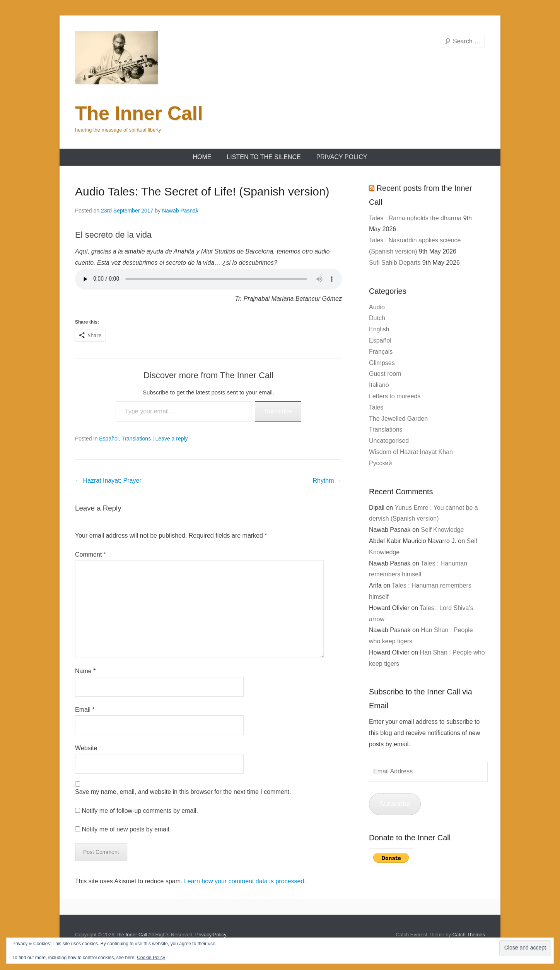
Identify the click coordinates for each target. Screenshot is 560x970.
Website (86, 748)
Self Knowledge (442, 530)
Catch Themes (469, 935)
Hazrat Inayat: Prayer (108, 481)
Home (202, 157)
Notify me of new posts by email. (126, 829)
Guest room (385, 374)
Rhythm (327, 481)
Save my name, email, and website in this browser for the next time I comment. (183, 792)
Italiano (379, 385)
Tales (376, 407)
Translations (136, 439)
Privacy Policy (342, 157)
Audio (377, 307)
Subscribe (278, 411)
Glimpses (382, 363)
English (379, 329)
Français (381, 352)
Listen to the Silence (264, 157)
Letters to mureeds (395, 396)
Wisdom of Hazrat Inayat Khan (411, 452)
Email (85, 710)
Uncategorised (389, 441)
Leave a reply (172, 439)
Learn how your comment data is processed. (245, 881)
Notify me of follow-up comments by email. (140, 811)
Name (85, 671)
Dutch (377, 318)
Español (109, 439)
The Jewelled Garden (398, 419)
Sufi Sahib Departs (395, 263)
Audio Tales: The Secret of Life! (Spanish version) (202, 191)
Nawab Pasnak (180, 211)
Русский (380, 463)
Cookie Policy (151, 958)
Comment (90, 554)
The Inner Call (139, 113)
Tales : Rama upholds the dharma (415, 218)
